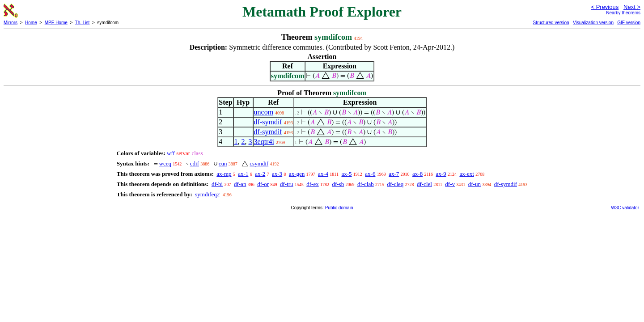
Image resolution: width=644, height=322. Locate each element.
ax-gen (297, 174)
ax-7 (394, 174)
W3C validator (625, 208)
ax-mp (224, 174)
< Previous (605, 7)
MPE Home (56, 23)
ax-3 (277, 174)
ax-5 (346, 174)
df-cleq (395, 184)
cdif (195, 163)
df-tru (287, 184)
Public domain (339, 208)
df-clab (366, 184)
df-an (240, 184)
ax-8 (417, 174)
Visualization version (593, 23)
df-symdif (268, 122)
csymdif (259, 163)
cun (223, 163)
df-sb (338, 184)
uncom (264, 112)
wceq (165, 163)
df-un (475, 184)
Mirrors (11, 23)
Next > (632, 7)
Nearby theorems (623, 13)
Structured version (551, 23)
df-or (263, 184)
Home (31, 23)
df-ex (312, 184)
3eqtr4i (264, 142)
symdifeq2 (207, 194)
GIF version (629, 23)
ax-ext (466, 174)
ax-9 (441, 174)
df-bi (217, 184)
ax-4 (323, 174)
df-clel (424, 184)
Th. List (83, 23)
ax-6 (370, 174)
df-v (450, 184)
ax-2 (260, 174)
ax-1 (243, 174)
